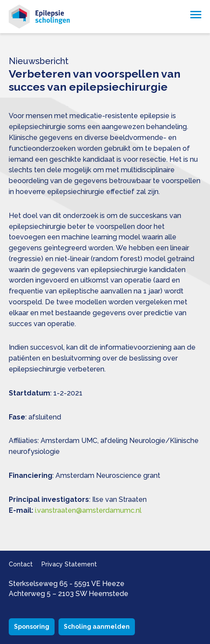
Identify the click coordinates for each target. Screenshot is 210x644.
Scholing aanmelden (97, 627)
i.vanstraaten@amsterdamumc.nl (88, 510)
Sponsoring (32, 627)
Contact (21, 564)
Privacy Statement (69, 564)
